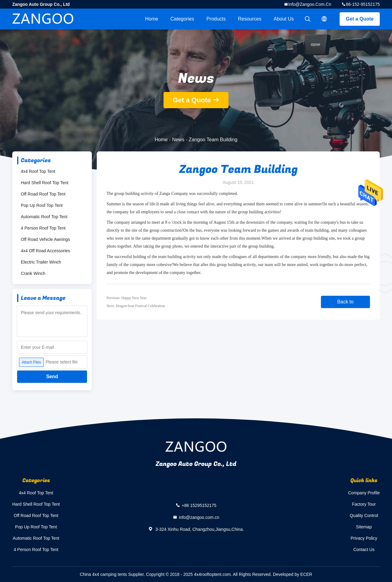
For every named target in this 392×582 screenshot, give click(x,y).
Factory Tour (364, 504)
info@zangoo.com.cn (310, 4)
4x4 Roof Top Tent (38, 171)
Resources (250, 19)
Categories (182, 19)
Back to (345, 302)
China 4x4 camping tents (104, 574)
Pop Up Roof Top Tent (42, 205)
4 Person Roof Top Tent (43, 228)
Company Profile (364, 493)
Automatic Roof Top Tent (44, 217)
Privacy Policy (364, 538)
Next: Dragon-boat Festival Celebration (136, 306)
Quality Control (364, 515)
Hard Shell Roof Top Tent (45, 183)
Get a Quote (360, 19)
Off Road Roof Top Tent (43, 194)
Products (216, 19)
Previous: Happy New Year (127, 298)
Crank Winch (33, 273)
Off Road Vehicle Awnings (45, 239)
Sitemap (364, 527)
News (178, 140)
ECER (306, 574)
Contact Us (364, 550)
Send (52, 377)
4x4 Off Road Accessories (45, 251)
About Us (284, 19)
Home (152, 19)
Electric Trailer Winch (41, 262)
